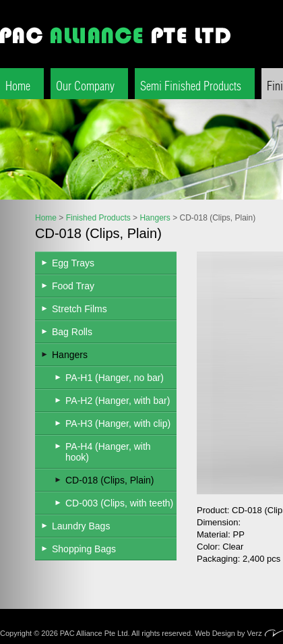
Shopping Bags (84, 549)
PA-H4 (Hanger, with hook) (108, 452)
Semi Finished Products (191, 86)
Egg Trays (73, 263)
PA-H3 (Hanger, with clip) (118, 423)
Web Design (215, 633)
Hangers (155, 218)
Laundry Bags (81, 526)
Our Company (85, 86)
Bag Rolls (72, 332)
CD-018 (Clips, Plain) (109, 480)
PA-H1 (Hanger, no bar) (115, 378)
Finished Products (98, 218)
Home (18, 86)
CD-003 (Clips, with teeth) (119, 503)
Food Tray (73, 286)
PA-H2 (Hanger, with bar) (118, 401)
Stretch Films (80, 309)
